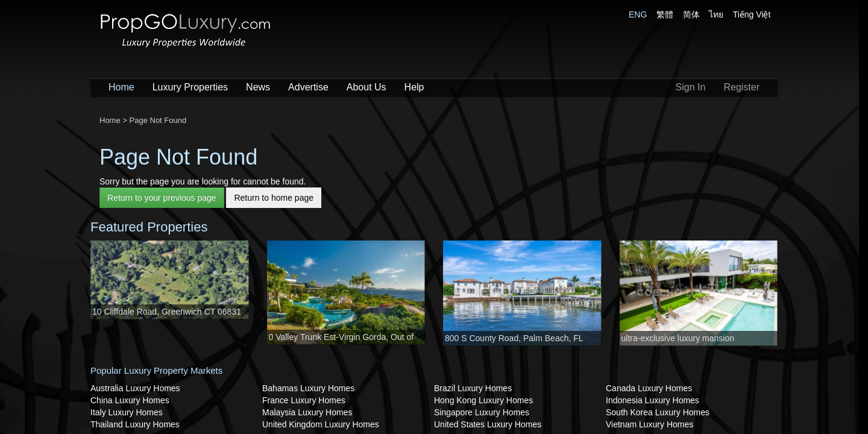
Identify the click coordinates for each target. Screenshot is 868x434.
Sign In (691, 87)
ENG (638, 14)
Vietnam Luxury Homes (649, 424)
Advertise (308, 87)
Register (741, 87)
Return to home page (274, 198)
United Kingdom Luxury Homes (321, 424)
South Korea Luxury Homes (658, 412)
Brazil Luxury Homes (473, 388)
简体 (691, 14)
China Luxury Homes (130, 400)
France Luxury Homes (304, 400)
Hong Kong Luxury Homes (483, 400)
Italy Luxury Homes (127, 412)
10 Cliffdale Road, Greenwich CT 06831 (167, 312)
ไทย (716, 14)
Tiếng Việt (752, 14)
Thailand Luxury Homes (135, 424)
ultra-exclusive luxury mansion (678, 338)
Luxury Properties (190, 87)
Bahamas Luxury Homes (308, 388)
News (258, 87)
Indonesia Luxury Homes (653, 400)
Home (121, 87)
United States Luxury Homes (488, 424)
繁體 (665, 14)
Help (414, 87)
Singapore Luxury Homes (482, 412)
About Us (366, 87)
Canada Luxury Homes (649, 388)
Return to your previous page (162, 198)
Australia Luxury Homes (135, 388)
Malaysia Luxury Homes (307, 412)
